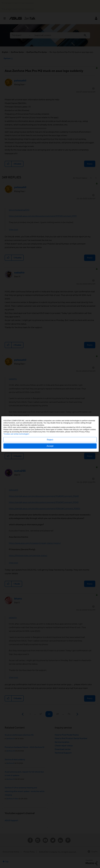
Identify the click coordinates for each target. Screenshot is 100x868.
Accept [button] (50, 446)
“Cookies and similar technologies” (16, 434)
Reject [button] (50, 440)
